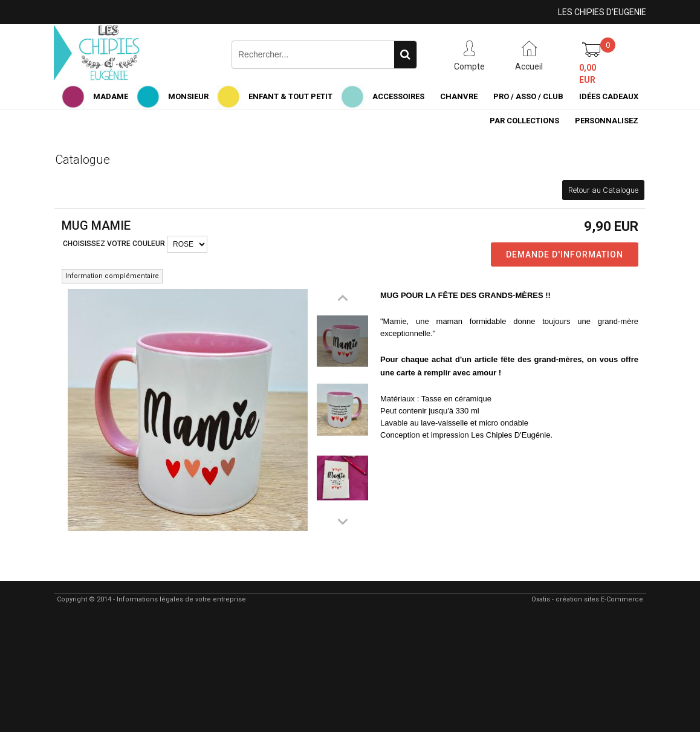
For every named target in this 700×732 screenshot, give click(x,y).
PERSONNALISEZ (607, 121)
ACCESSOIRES (398, 96)
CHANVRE (459, 96)
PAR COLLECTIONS (524, 121)
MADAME (111, 96)
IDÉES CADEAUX (609, 96)
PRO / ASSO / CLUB (528, 96)
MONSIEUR (188, 96)
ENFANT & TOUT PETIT (290, 96)
